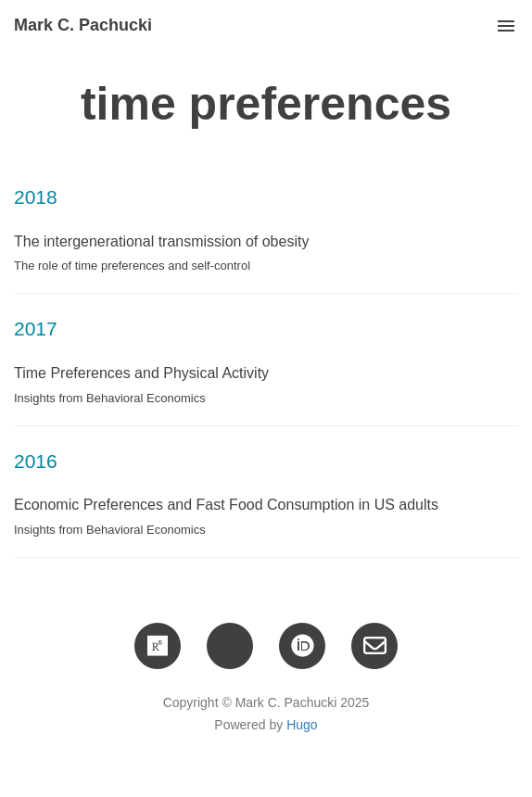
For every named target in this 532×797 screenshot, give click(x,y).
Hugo (302, 725)
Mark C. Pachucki (83, 25)
